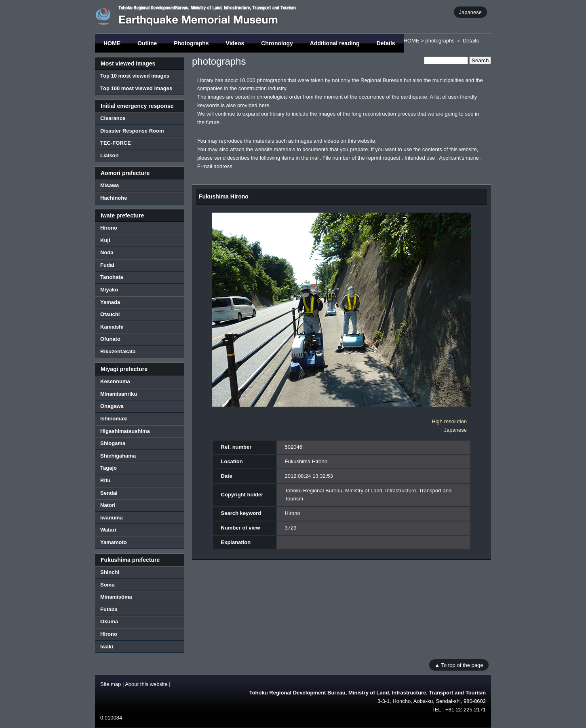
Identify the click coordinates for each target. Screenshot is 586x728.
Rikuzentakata (118, 351)
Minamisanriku (119, 394)
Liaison (110, 155)
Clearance (113, 118)
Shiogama (113, 443)
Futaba (109, 609)
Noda (107, 252)
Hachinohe (114, 198)
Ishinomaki (114, 419)
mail (315, 158)
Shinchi (110, 572)
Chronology (277, 43)
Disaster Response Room (132, 131)
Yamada (110, 302)
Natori (108, 505)
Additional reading (335, 43)
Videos (235, 43)
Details (386, 43)
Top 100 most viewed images (136, 88)
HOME (112, 43)
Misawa (110, 185)
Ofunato (110, 339)
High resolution (449, 421)
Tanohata (112, 277)
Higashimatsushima (125, 431)
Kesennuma (115, 381)
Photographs (191, 43)
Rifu (105, 480)
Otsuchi (110, 314)
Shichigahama (118, 456)
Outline (147, 43)
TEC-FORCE (116, 143)
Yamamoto (114, 542)
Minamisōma (116, 597)
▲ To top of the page (459, 665)
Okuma (109, 621)
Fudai (107, 265)
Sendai (109, 493)
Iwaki (107, 647)
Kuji (105, 240)
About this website (146, 684)
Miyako (109, 290)
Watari (108, 530)
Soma (107, 585)
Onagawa (112, 406)
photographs (440, 41)
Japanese (470, 12)
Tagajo (109, 468)
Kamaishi (112, 327)
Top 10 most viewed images (135, 76)
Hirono (109, 228)
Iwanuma (112, 518)
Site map (111, 684)
